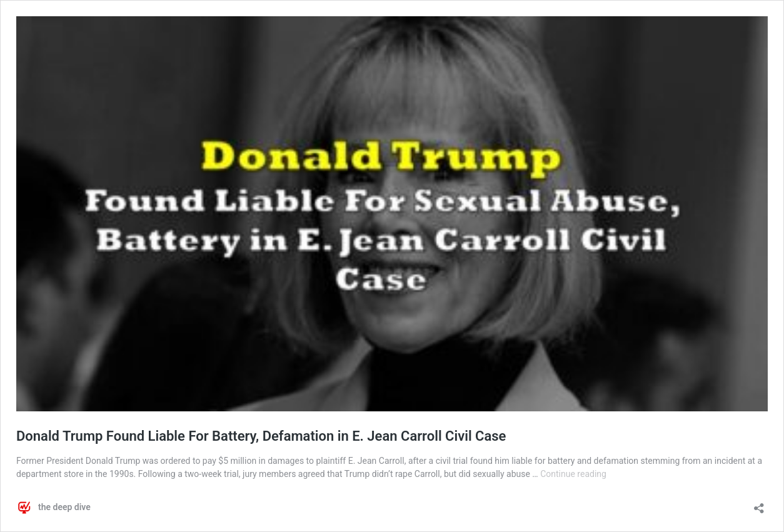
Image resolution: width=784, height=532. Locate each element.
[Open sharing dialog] (759, 504)
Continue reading (573, 474)
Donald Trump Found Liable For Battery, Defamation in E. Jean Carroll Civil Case (261, 436)
